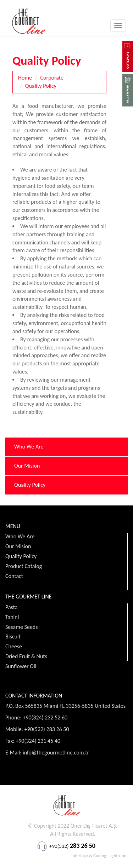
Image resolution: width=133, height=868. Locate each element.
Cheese (14, 646)
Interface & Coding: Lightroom (99, 855)
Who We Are (29, 447)
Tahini (12, 617)
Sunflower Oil (21, 666)
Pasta (12, 607)
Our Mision (27, 466)
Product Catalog (24, 566)
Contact (14, 576)
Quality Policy (41, 86)
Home (25, 78)
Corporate (52, 78)
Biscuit (13, 636)
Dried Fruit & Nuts (26, 656)
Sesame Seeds (22, 627)
